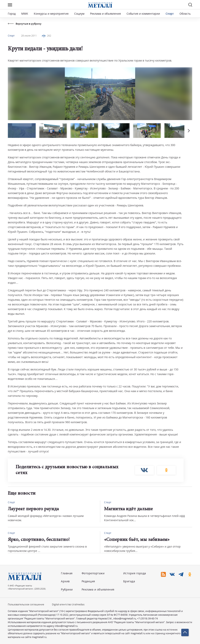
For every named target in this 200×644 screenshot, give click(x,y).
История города (135, 573)
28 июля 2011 (29, 36)
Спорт (170, 14)
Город (12, 14)
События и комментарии (143, 14)
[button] (188, 131)
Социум (79, 14)
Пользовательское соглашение (26, 604)
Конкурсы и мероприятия (52, 14)
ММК (25, 14)
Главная (67, 573)
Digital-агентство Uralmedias (68, 604)
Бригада (129, 581)
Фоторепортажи (93, 573)
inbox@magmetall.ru (125, 619)
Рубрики (67, 589)
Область (185, 14)
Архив (65, 581)
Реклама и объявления (105, 14)
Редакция (88, 581)
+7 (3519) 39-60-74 (147, 619)
